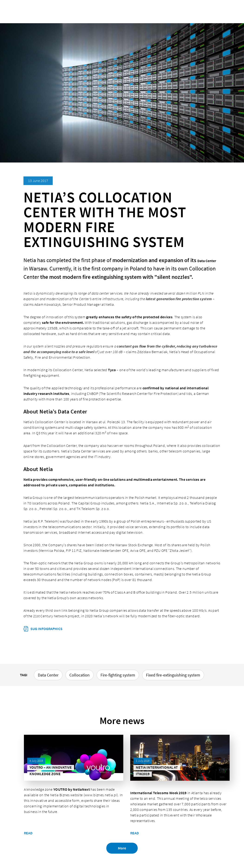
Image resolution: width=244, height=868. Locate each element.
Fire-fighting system (118, 675)
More (122, 848)
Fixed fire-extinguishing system (173, 675)
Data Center (207, 261)
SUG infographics (46, 629)
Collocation (80, 675)
